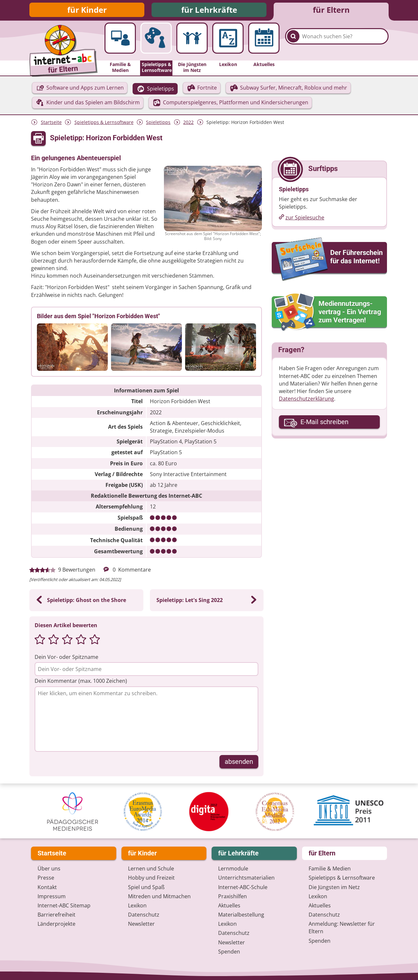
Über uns (49, 868)
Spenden (229, 952)
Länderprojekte (56, 924)
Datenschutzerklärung (306, 401)
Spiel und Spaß (146, 887)
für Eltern (331, 11)
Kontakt (47, 887)
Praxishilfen (233, 896)
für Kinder (87, 11)
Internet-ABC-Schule (243, 887)
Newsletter (141, 924)
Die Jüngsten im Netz (334, 887)
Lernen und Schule (151, 868)
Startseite (51, 124)
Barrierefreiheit (56, 915)
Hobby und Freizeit (151, 878)
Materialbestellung (241, 915)
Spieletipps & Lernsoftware (104, 124)
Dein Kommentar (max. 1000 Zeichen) (81, 683)
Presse (46, 878)
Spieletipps (158, 124)
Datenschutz (144, 915)
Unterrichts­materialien (246, 878)
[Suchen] (293, 43)
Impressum (52, 896)
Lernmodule (233, 868)
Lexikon (137, 905)
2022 (188, 124)
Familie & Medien (330, 868)
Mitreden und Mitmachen (159, 896)
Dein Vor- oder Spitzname (66, 659)
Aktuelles (229, 905)
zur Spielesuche (305, 219)
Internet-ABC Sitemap (64, 905)
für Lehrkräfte (209, 11)
